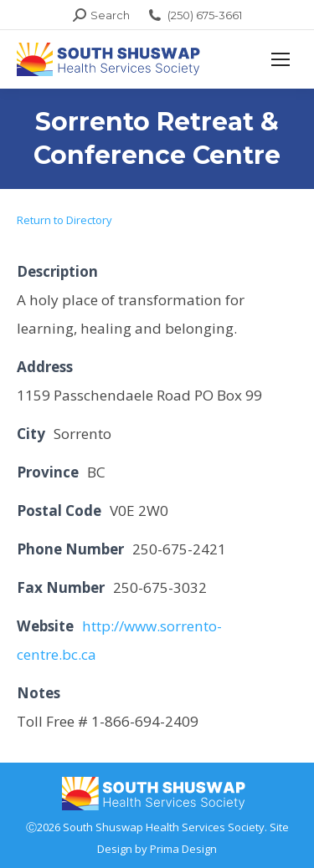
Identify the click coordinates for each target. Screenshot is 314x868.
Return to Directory (64, 220)
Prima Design (183, 849)
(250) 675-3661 (194, 15)
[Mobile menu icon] (281, 59)
